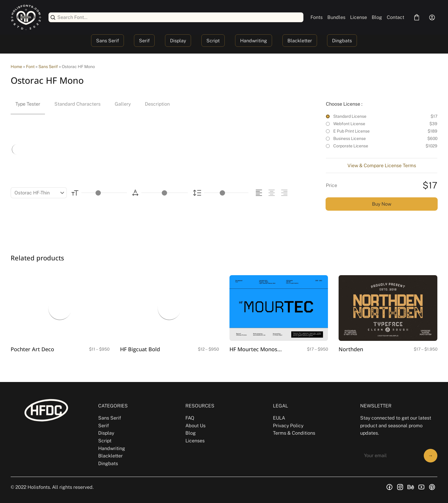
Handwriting (254, 41)
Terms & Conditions (294, 433)
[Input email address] (390, 456)
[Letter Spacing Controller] (165, 193)
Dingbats (342, 41)
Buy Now (382, 204)
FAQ (190, 418)
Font (30, 67)
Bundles (336, 17)
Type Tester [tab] (28, 104)
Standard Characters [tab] (77, 104)
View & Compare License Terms (382, 166)
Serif (144, 41)
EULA (279, 418)
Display (178, 41)
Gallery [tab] (123, 104)
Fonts (317, 17)
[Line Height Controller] (226, 193)
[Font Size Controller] (104, 193)
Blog (377, 17)
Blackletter (300, 41)
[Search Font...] (179, 17)
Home (16, 67)
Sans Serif (107, 41)
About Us (195, 426)
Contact (396, 17)
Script (213, 41)
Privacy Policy (288, 426)
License (359, 17)
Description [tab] (157, 104)
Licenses (195, 441)
